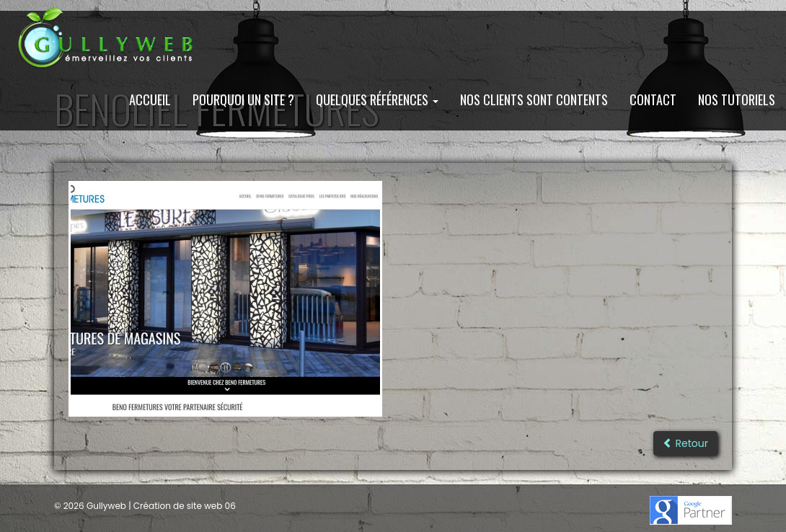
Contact (653, 99)
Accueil (150, 99)
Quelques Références (377, 99)
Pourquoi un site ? (243, 99)
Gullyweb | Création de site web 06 (160, 506)
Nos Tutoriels (737, 99)
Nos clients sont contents (534, 99)
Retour (685, 443)
